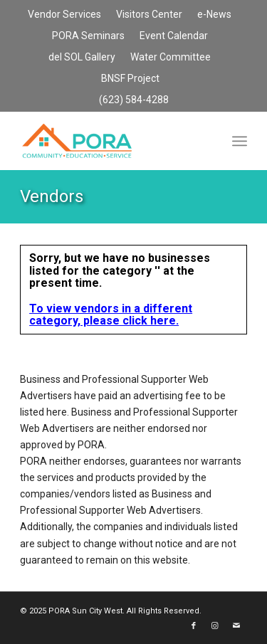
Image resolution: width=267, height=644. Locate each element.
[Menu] (240, 141)
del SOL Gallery (82, 57)
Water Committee (171, 57)
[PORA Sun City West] (111, 141)
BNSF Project (130, 78)
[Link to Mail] (236, 626)
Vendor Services (64, 14)
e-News (214, 14)
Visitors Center (149, 14)
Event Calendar (174, 36)
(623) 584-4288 (134, 100)
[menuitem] (65, 15)
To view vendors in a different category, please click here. (111, 315)
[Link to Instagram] (215, 626)
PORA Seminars (88, 36)
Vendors (52, 196)
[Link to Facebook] (194, 626)
